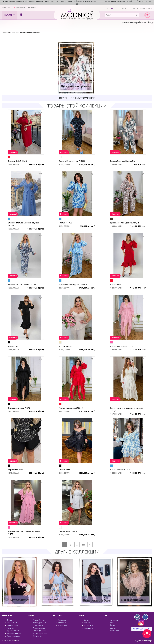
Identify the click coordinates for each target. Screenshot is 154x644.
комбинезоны (116, 631)
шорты (113, 628)
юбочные (62, 623)
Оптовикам (12, 623)
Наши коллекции (14, 633)
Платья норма (39, 628)
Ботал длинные (40, 623)
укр (113, 8)
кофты (87, 623)
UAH (123, 8)
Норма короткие (40, 633)
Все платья (38, 636)
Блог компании (13, 636)
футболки (88, 625)
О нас (9, 620)
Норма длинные (40, 631)
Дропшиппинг (13, 631)
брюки (112, 625)
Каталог (10, 15)
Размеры (6, 8)
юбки (112, 623)
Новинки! (13, 152)
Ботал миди (38, 625)
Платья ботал (39, 620)
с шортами (63, 625)
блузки (87, 620)
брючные (62, 620)
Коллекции (15, 32)
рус (107, 8)
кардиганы (89, 628)
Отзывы (32, 8)
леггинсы (114, 620)
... (77, 545)
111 (83, 545)
